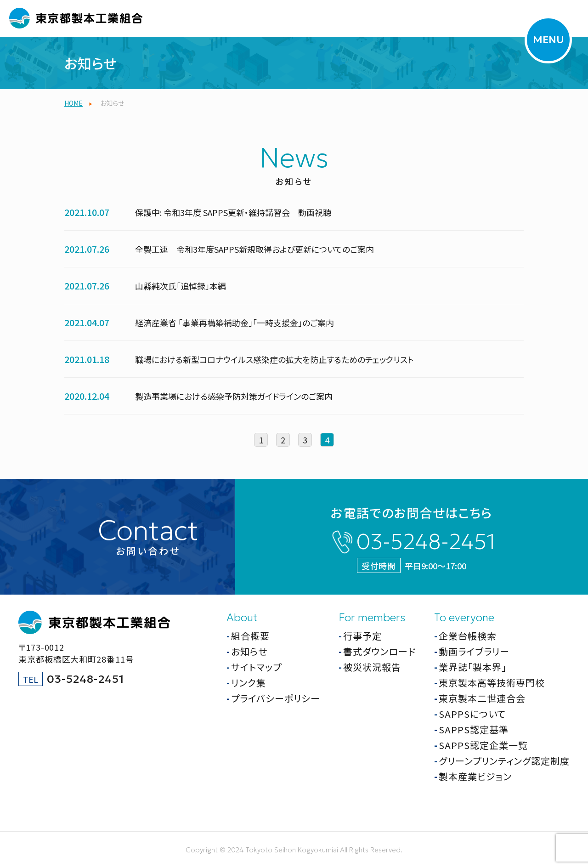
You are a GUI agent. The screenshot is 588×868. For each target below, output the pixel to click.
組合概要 (250, 636)
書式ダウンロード (379, 651)
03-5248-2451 (426, 542)
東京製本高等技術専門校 (492, 683)
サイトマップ (256, 667)
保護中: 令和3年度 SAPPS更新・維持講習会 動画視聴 (233, 212)
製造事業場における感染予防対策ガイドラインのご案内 (234, 396)
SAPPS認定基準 (474, 729)
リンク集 (249, 683)
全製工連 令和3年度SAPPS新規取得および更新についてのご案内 (254, 249)
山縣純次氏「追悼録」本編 (181, 286)
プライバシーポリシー (276, 698)
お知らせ (249, 651)
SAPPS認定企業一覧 (483, 745)
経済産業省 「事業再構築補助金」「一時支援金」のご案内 (235, 323)
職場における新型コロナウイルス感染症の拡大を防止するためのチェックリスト (274, 359)
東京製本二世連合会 (482, 698)
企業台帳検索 (468, 636)
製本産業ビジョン (475, 776)
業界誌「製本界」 (473, 667)
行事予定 (362, 636)
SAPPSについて (472, 714)
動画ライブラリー (474, 651)
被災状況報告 (372, 667)
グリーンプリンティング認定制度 (504, 761)
